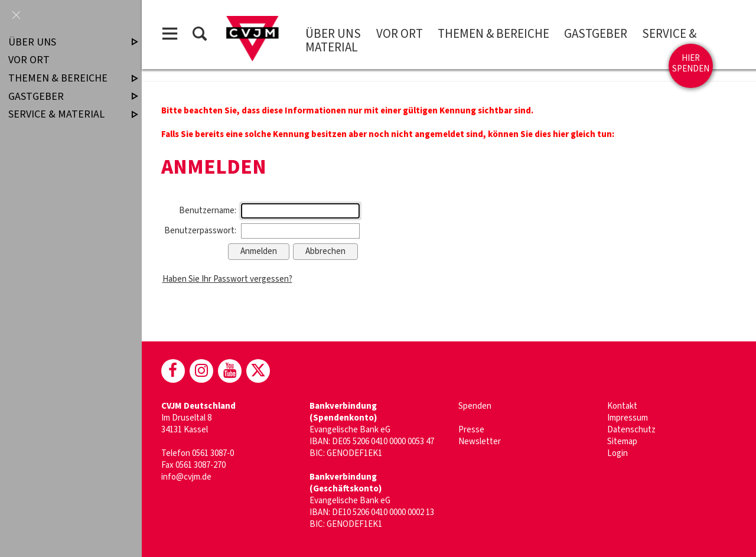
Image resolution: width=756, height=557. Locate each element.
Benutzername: (208, 211)
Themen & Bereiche (493, 34)
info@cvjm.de (186, 477)
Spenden (475, 406)
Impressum (628, 418)
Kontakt (622, 406)
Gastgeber (596, 34)
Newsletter (480, 442)
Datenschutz (631, 430)
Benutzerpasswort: (200, 231)
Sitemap (622, 442)
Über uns (333, 34)
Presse (471, 430)
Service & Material (63, 114)
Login (617, 453)
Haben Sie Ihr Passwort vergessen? (227, 279)
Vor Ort (400, 34)
